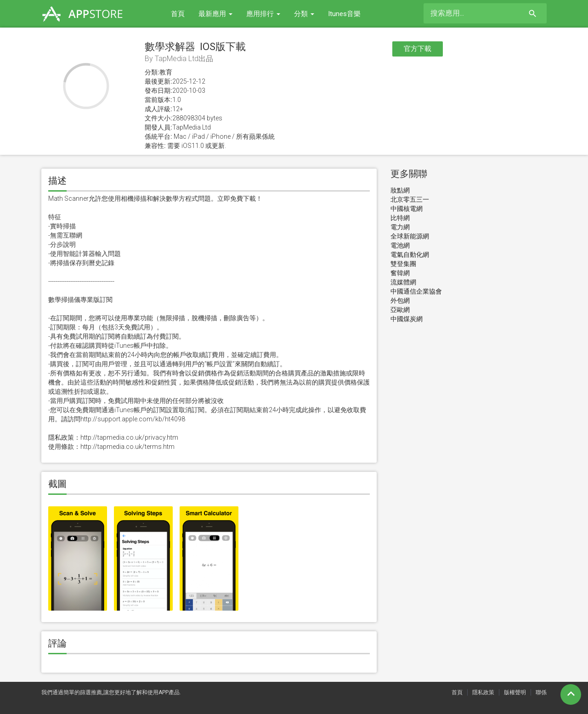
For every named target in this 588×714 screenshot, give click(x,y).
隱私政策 (483, 692)
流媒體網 (403, 282)
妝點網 (400, 190)
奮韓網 (400, 273)
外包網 (400, 300)
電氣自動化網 (410, 255)
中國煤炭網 (407, 319)
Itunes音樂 (344, 14)
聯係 (541, 692)
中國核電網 (407, 209)
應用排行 (263, 14)
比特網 (400, 218)
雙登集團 (403, 264)
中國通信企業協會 (416, 291)
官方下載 (418, 49)
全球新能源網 (410, 236)
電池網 (400, 245)
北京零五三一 (410, 199)
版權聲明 (515, 692)
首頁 (178, 14)
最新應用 (215, 14)
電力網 (400, 227)
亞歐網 (400, 310)
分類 (304, 14)
